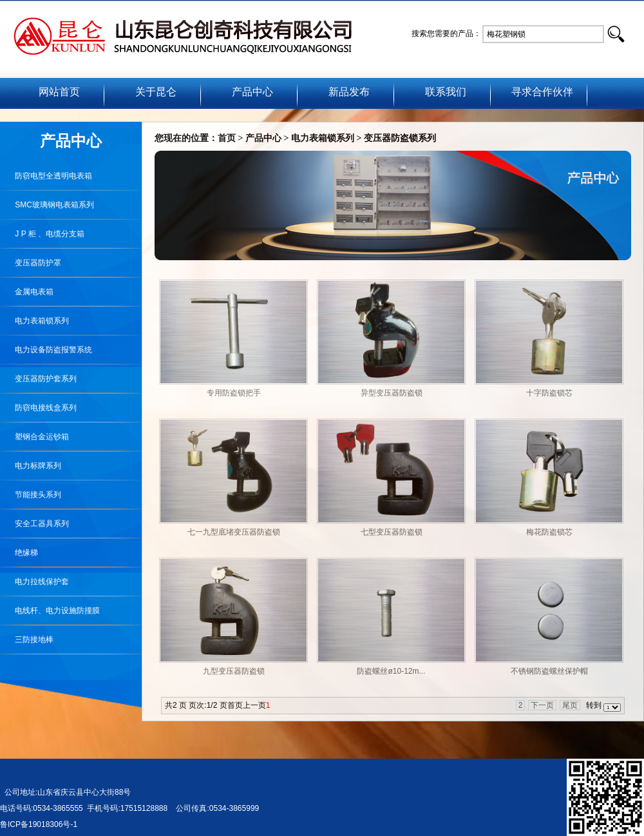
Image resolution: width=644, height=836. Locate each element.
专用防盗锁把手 (234, 393)
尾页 (570, 705)
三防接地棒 (27, 640)
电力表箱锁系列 (323, 138)
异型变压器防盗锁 (392, 393)
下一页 (542, 705)
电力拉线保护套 (34, 582)
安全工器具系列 (34, 524)
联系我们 (446, 92)
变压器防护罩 (31, 263)
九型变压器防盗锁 (234, 671)
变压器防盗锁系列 (400, 138)
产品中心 (252, 92)
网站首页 (59, 92)
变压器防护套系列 (38, 379)
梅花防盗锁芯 (549, 532)
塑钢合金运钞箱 (34, 437)
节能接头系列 (31, 495)
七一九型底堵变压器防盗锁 (234, 532)
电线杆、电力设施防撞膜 (50, 611)
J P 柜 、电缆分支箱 (42, 234)
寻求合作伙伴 (542, 92)
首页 (227, 138)
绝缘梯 (19, 553)
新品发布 (349, 92)
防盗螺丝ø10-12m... (391, 671)
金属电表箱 (27, 292)
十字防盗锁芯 (549, 393)
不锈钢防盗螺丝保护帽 (549, 671)
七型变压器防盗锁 (392, 532)
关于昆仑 (156, 92)
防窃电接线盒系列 (38, 408)
